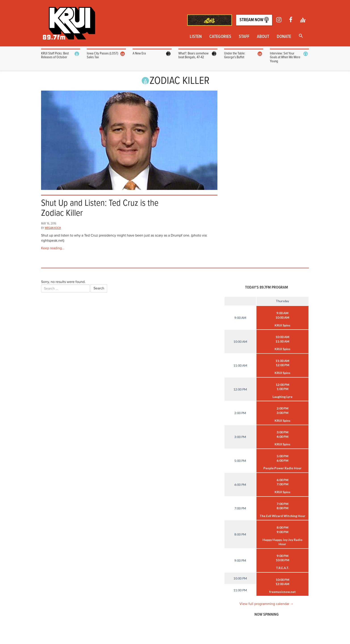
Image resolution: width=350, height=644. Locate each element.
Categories (220, 37)
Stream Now (254, 20)
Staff (244, 37)
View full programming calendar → (267, 604)
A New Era (139, 53)
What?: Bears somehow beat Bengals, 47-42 (193, 55)
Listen (196, 37)
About (263, 37)
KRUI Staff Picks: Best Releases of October (55, 55)
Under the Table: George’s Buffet (235, 55)
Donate (284, 37)
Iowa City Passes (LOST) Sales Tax (103, 55)
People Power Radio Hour (282, 468)
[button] (301, 36)
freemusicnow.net (282, 592)
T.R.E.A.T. (282, 568)
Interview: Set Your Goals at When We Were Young (285, 57)
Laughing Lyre (282, 397)
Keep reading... (53, 248)
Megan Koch (53, 228)
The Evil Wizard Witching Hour (282, 516)
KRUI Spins (282, 325)
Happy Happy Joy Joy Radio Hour (282, 542)
